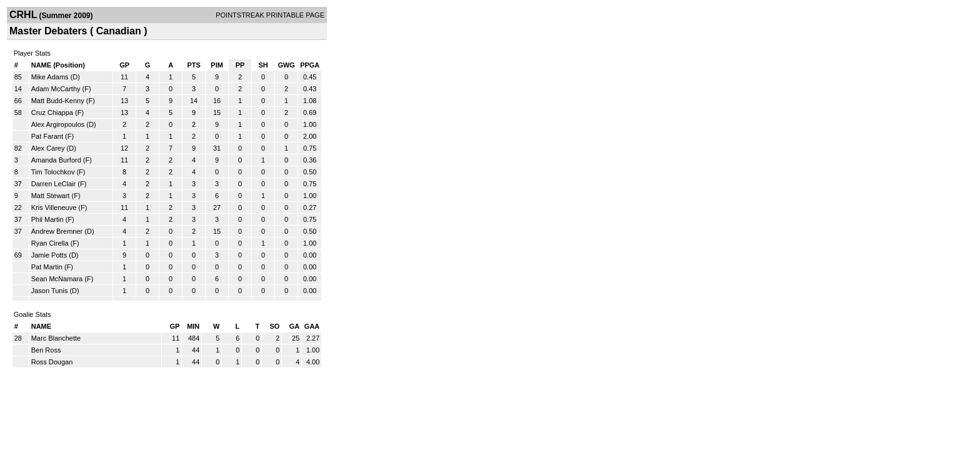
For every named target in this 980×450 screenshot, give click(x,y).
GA (295, 326)
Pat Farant (47, 136)
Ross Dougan (52, 362)
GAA (312, 326)
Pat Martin (47, 267)
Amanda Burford (56, 160)
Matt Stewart (51, 196)
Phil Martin (47, 219)
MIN (193, 326)
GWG (286, 65)
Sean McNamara (57, 279)
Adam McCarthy (56, 89)
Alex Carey (48, 148)
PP (240, 65)
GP (124, 65)
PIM (217, 65)
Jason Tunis (50, 291)
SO (274, 326)
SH (263, 65)
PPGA (310, 65)
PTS (193, 65)
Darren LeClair (54, 184)
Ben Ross (46, 350)
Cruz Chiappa (52, 112)
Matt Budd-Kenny (58, 101)
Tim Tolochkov (53, 172)
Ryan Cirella (50, 243)
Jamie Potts (49, 255)
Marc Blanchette (56, 338)
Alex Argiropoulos (58, 124)
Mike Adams (50, 77)
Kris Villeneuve (54, 207)
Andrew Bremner (57, 231)
